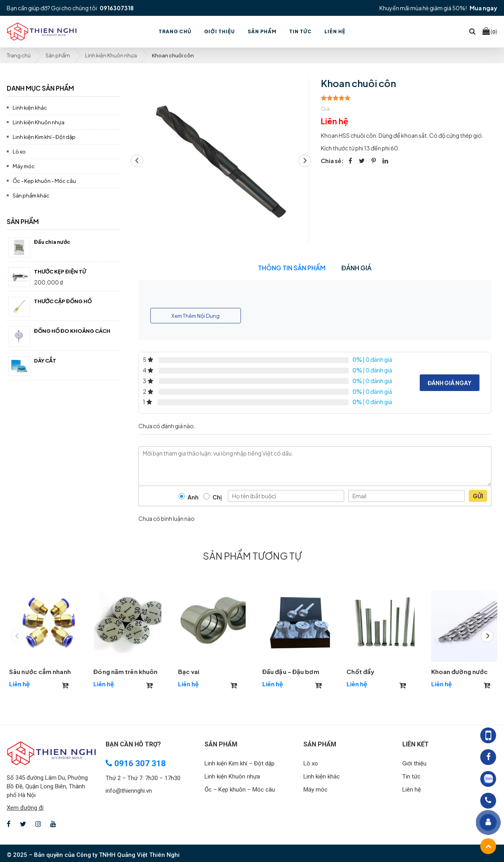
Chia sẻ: (332, 161)
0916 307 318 (136, 763)
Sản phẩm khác (31, 196)
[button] (305, 161)
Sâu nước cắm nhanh (40, 671)
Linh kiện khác (30, 108)
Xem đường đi (25, 808)
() (490, 31)
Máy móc (24, 166)
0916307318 (117, 8)
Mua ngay (483, 8)
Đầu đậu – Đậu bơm (291, 671)
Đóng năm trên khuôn (125, 671)
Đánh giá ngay (450, 383)
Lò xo (19, 152)
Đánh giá (356, 268)
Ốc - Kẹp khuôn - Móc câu (44, 181)
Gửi (478, 496)
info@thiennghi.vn (129, 791)
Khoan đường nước (460, 671)
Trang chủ (19, 55)
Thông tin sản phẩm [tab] (292, 268)
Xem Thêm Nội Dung (195, 316)
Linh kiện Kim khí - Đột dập (44, 137)
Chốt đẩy (360, 671)
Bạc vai (189, 671)
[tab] (64, 87)
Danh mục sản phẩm (40, 88)
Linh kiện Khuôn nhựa (111, 55)
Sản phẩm (58, 55)
